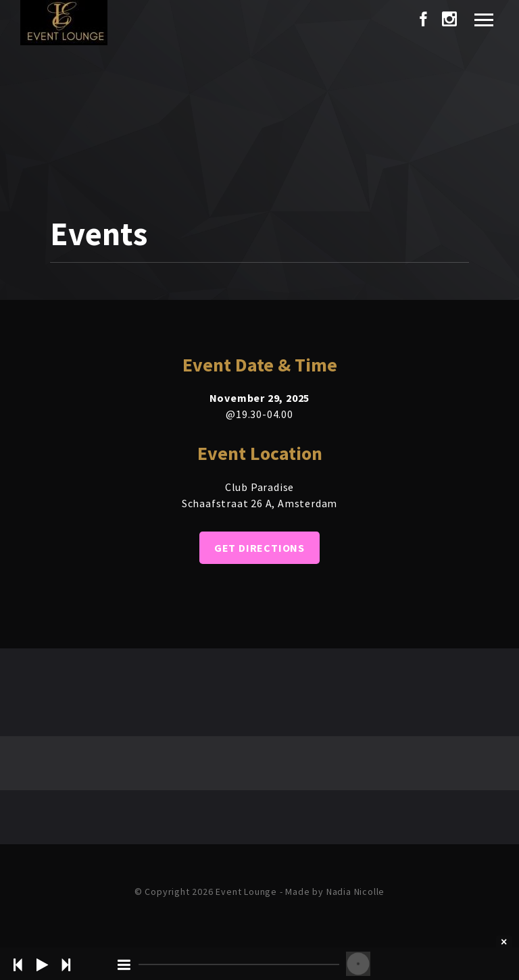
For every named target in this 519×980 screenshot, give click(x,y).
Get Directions (259, 548)
